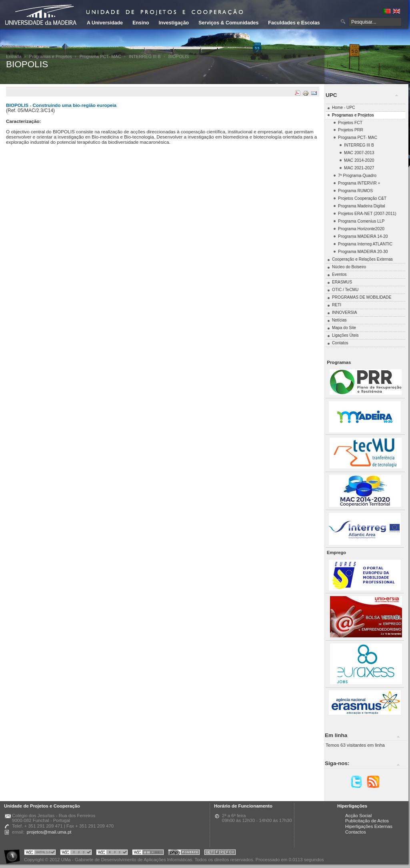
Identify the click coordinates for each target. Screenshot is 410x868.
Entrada (14, 56)
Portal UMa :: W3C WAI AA (148, 853)
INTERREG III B (145, 56)
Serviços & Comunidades (228, 23)
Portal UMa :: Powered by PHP (184, 853)
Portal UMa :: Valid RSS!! (112, 853)
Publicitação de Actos (367, 821)
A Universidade (105, 23)
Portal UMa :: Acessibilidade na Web (14, 853)
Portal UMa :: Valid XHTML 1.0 (40, 853)
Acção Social (358, 816)
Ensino (141, 23)
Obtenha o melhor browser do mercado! (220, 853)
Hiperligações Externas (369, 826)
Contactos (356, 832)
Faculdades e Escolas (294, 23)
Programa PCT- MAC (100, 56)
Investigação (174, 23)
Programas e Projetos (51, 56)
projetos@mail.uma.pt (49, 832)
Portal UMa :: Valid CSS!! (76, 853)
